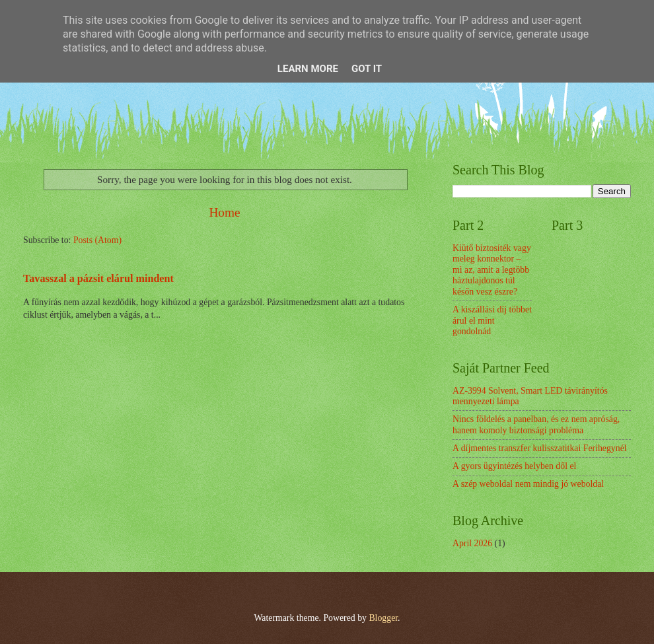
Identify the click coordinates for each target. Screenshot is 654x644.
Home (224, 212)
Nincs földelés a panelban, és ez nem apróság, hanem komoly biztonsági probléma (536, 425)
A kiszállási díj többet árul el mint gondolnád (492, 320)
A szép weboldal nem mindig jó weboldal (528, 484)
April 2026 (472, 543)
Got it (367, 69)
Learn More (308, 69)
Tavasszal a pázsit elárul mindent (98, 278)
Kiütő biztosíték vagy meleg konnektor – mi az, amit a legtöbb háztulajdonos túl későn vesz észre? (492, 270)
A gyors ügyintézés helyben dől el (514, 466)
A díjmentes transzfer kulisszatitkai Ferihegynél (540, 448)
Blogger (383, 618)
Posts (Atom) (97, 240)
